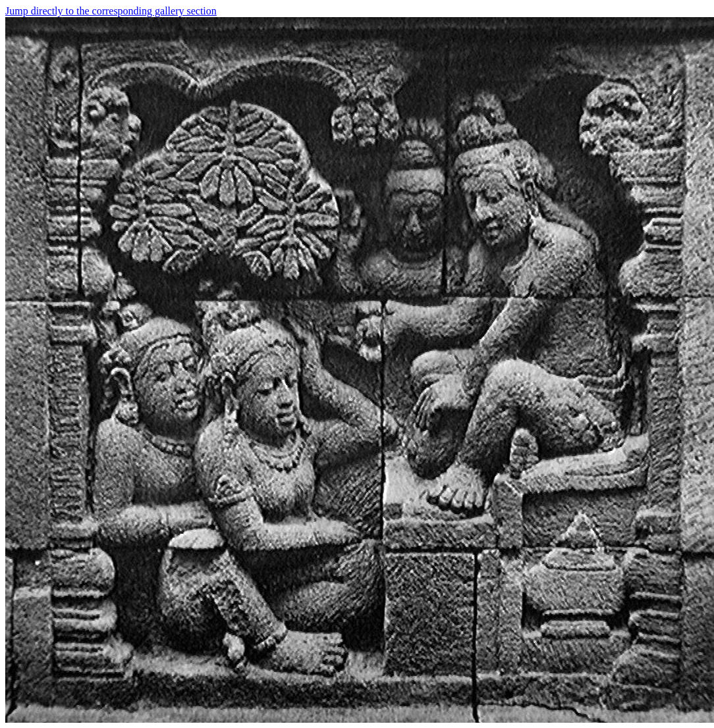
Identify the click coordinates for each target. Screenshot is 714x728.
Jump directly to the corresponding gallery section (111, 11)
